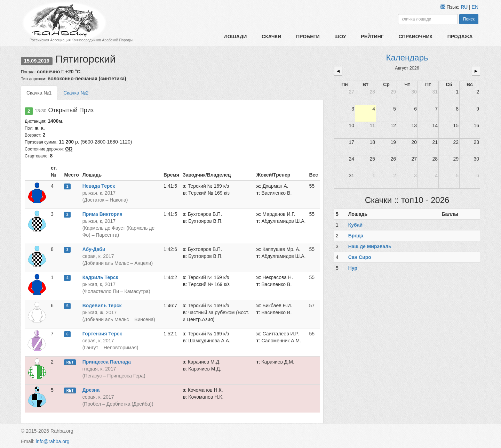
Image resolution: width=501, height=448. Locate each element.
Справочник (415, 36)
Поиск (469, 19)
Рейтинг (372, 36)
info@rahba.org (53, 441)
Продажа (460, 36)
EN (475, 7)
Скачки (271, 36)
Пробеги (308, 36)
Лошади (235, 36)
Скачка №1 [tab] (39, 93)
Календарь (407, 58)
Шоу (340, 36)
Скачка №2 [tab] (76, 93)
